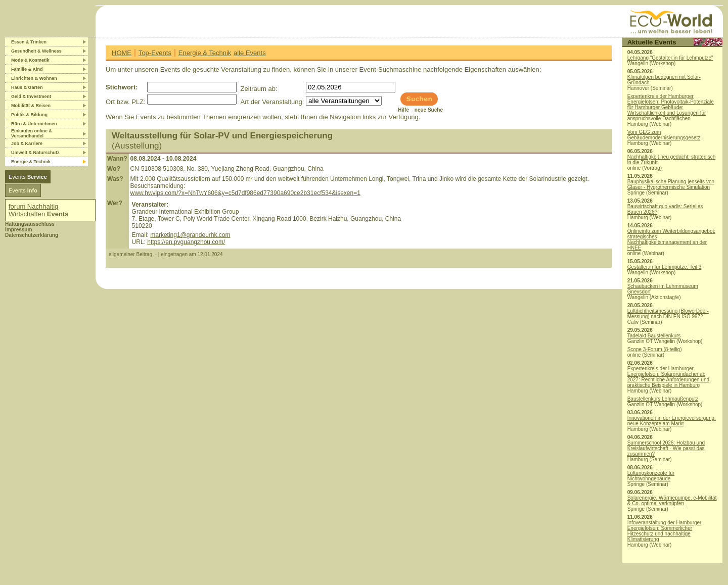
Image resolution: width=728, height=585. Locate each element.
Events (28, 177)
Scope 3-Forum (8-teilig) (655, 349)
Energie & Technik (205, 53)
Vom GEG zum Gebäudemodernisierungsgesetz (664, 135)
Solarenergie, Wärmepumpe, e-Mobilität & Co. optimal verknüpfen (672, 501)
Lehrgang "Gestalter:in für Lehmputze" (670, 58)
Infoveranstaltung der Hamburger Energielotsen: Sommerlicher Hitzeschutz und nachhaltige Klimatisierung (665, 531)
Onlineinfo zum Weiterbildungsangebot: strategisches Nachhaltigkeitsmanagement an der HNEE (671, 239)
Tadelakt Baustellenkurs (654, 336)
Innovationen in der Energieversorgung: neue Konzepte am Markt (672, 421)
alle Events (250, 53)
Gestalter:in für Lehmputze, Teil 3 (665, 267)
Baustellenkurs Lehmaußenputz (663, 399)
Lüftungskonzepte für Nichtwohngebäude (651, 476)
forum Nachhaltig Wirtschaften (39, 210)
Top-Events (155, 53)
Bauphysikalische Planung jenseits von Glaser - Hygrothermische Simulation (671, 184)
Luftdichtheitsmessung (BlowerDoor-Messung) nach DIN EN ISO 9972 (668, 314)
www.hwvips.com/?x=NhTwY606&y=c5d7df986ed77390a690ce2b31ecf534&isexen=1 (245, 193)
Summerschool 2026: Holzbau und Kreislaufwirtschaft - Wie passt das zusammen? (666, 448)
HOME (122, 53)
